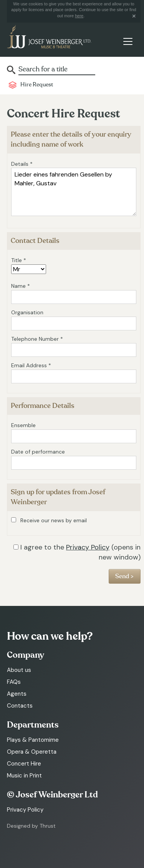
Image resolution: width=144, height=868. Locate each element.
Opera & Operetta (32, 752)
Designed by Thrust (31, 826)
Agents (17, 694)
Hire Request (37, 85)
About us (19, 670)
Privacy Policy (88, 547)
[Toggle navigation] (128, 41)
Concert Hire (24, 764)
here (79, 16)
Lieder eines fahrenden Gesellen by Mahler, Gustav (74, 192)
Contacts (20, 706)
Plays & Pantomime (33, 740)
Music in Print (24, 776)
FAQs (14, 682)
